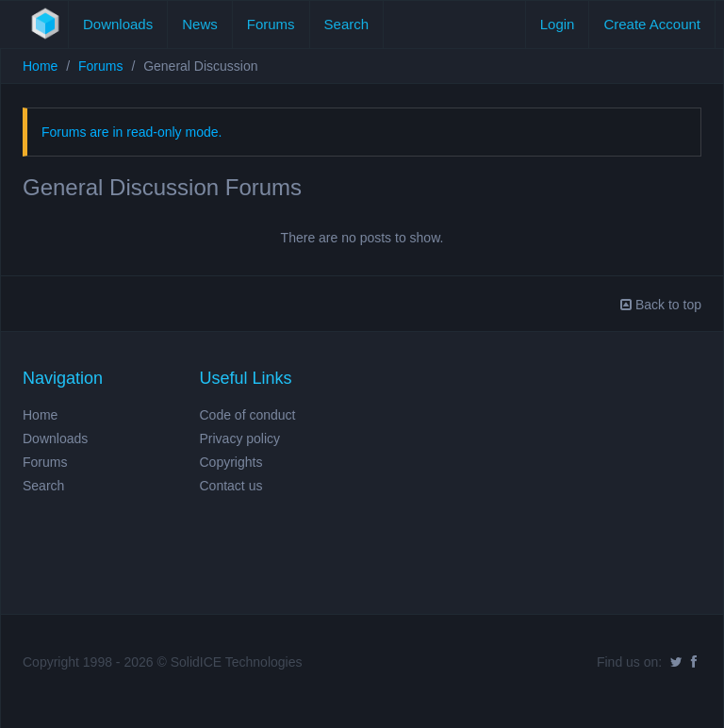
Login (558, 24)
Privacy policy (240, 438)
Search (347, 24)
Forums (271, 24)
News (200, 24)
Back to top (661, 305)
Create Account (652, 24)
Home (40, 66)
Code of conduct (248, 415)
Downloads (118, 24)
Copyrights (231, 462)
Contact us (231, 486)
